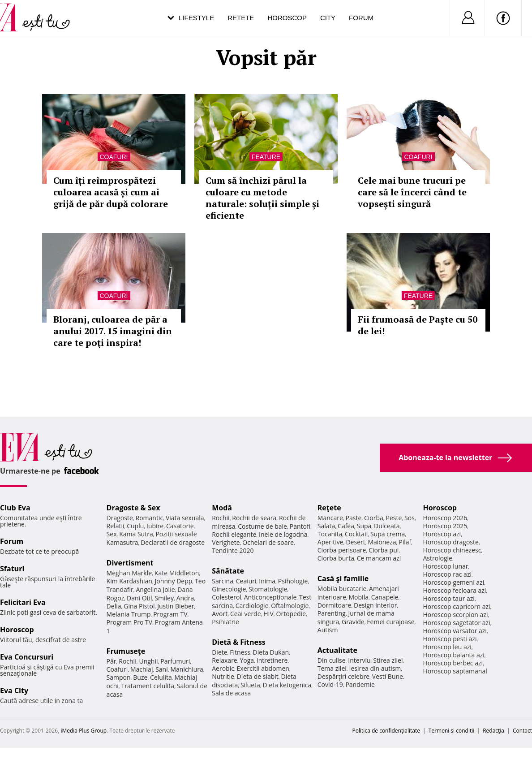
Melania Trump (129, 614)
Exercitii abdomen (263, 668)
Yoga (247, 660)
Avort (220, 614)
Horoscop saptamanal (455, 671)
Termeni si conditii (452, 731)
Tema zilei (332, 668)
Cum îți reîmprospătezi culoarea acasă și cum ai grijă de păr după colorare (111, 192)
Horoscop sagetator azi (456, 623)
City (328, 18)
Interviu (359, 660)
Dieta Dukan (271, 652)
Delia (114, 606)
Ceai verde (246, 614)
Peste (394, 518)
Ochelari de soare (268, 542)
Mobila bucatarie (342, 589)
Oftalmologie (290, 606)
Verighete (226, 542)
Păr (112, 661)
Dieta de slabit (258, 676)
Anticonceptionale (270, 597)
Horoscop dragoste (451, 542)
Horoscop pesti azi (450, 639)
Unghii (148, 661)
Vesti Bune (388, 676)
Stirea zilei (388, 660)
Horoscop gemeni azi (453, 582)
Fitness (240, 652)
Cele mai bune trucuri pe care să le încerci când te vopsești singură (412, 192)
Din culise (332, 660)
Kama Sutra (136, 534)
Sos (410, 518)
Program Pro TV (130, 622)
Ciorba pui (384, 550)
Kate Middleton (177, 573)
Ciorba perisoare (342, 550)
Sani (162, 669)
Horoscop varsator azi (455, 631)
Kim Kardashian (129, 581)
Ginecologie (229, 589)
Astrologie (438, 558)
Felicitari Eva (23, 602)
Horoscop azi (442, 534)
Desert (355, 542)
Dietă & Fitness (239, 642)
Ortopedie (291, 614)
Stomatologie (268, 589)
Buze (140, 677)
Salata (326, 526)
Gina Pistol (139, 606)
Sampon (119, 677)
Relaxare (225, 660)
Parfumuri (175, 661)
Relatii (116, 526)
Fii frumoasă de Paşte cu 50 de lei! (418, 325)
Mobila (359, 597)
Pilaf (405, 542)
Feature (266, 157)
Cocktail (356, 534)
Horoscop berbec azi (453, 663)
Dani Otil (139, 598)
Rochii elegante (234, 534)
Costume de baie (262, 526)
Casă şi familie (343, 578)
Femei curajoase (390, 622)
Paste (354, 518)
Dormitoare (335, 605)
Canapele (385, 597)
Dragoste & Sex (133, 508)
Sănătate (228, 571)
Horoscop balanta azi (453, 655)
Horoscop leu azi (447, 647)
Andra (185, 598)
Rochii (127, 661)
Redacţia (493, 731)
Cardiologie (252, 606)
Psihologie (293, 581)
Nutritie (223, 676)
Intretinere (272, 660)
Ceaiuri (246, 581)
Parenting (332, 613)
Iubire (155, 526)
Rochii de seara (254, 518)
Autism (328, 630)
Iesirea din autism (375, 668)
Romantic (150, 518)
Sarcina (223, 581)
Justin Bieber (176, 606)
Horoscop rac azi (447, 574)
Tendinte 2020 (233, 550)
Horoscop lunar (445, 566)
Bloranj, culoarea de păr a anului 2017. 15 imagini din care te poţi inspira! (113, 331)
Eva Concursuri (27, 657)
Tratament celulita (148, 686)
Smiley (164, 598)
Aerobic (223, 668)
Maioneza (382, 542)
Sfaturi (12, 569)
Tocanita (330, 534)
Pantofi (300, 526)
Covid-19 (330, 684)
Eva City (14, 690)
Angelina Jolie (155, 589)
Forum (361, 18)
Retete (241, 18)
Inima (267, 581)
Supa (364, 526)
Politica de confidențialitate (386, 731)
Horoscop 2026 (445, 518)
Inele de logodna (283, 534)
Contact (522, 731)
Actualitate (337, 650)
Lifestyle (196, 18)
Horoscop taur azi (448, 598)
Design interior (375, 605)
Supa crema (388, 534)
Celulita (161, 677)
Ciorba (374, 518)
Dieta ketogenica (287, 685)
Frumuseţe (126, 651)
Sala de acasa (231, 693)
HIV (268, 614)
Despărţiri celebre (343, 676)
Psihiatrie (225, 622)
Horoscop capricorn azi (456, 606)
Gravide (353, 622)
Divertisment (130, 563)
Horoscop (287, 18)
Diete (219, 652)
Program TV (170, 614)
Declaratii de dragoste (173, 542)
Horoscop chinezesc (452, 550)
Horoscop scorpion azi (455, 615)
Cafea (346, 526)
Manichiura (187, 669)
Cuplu (135, 526)
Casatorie (180, 526)
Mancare (330, 518)
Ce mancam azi (379, 558)
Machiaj (142, 669)
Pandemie (360, 684)
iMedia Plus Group (84, 731)
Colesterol (227, 597)
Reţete (329, 508)
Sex (112, 534)
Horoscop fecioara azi (454, 590)
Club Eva (15, 508)
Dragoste (120, 518)
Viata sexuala (185, 518)
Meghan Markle (129, 573)
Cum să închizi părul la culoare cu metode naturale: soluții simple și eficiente (262, 198)
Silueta (250, 685)
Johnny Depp (174, 581)
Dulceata (387, 526)
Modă (222, 508)
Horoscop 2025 (445, 526)
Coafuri (114, 157)
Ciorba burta (336, 558)
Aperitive (330, 542)
